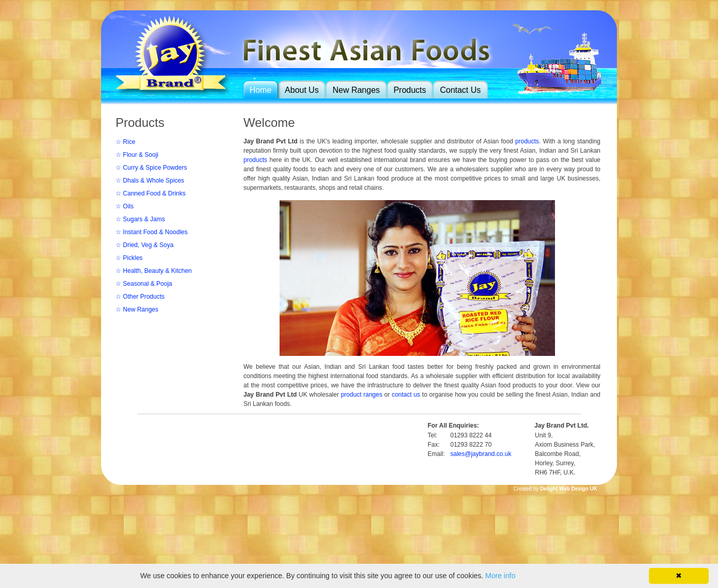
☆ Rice (125, 142)
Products (410, 90)
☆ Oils (125, 206)
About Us (302, 90)
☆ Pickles (129, 258)
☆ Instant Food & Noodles (152, 232)
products (527, 141)
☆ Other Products (140, 297)
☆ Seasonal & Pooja (144, 284)
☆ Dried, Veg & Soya (144, 245)
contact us (406, 395)
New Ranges (356, 90)
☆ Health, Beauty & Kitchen (154, 271)
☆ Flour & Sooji (137, 155)
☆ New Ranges (137, 309)
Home (261, 90)
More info (500, 576)
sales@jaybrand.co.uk (481, 454)
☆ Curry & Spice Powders (151, 168)
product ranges (362, 395)
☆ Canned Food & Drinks (151, 193)
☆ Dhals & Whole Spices (150, 181)
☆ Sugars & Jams (140, 219)
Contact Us (460, 90)
